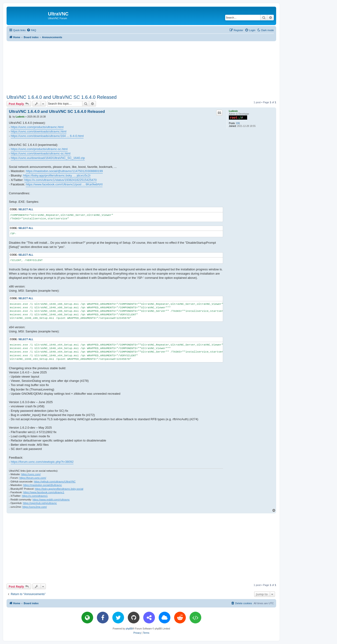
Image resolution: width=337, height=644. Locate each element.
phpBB (129, 629)
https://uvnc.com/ (31, 474)
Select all (26, 209)
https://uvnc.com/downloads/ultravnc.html (39, 131)
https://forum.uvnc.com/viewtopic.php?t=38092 (42, 462)
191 (238, 123)
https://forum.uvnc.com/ (33, 478)
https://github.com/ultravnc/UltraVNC (55, 482)
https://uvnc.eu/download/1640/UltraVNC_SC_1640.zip (48, 158)
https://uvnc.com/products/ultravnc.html (37, 127)
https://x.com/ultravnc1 (35, 496)
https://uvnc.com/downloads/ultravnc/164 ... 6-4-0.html (47, 136)
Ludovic (233, 111)
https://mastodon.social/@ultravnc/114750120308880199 (64, 171)
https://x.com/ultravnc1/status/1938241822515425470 (60, 180)
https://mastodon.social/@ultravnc (42, 485)
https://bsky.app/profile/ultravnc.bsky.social (59, 489)
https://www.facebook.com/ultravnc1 (44, 492)
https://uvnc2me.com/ (35, 507)
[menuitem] (31, 30)
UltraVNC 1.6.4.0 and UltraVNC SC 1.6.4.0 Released (62, 97)
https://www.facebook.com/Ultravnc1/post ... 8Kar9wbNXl (64, 184)
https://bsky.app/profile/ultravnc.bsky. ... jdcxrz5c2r (57, 175)
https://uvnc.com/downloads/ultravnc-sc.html (41, 153)
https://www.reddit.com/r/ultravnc (51, 500)
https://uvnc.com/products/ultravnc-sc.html (39, 149)
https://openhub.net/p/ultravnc (40, 503)
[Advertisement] (141, 67)
